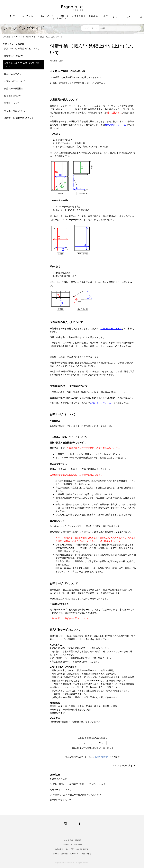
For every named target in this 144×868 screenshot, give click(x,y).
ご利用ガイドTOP (10, 37)
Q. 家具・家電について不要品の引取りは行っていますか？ (78, 83)
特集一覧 (64, 16)
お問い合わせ (101, 757)
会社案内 (56, 854)
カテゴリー (13, 16)
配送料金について (58, 779)
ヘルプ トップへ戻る (124, 766)
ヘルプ (105, 16)
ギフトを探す (79, 16)
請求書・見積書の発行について (19, 118)
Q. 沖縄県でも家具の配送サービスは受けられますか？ (76, 77)
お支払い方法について (15, 81)
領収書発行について (14, 56)
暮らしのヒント (49, 16)
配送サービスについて (60, 790)
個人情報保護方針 (83, 849)
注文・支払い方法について (51, 37)
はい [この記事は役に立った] (85, 743)
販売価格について (13, 96)
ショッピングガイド (29, 37)
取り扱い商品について (15, 111)
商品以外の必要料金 (14, 88)
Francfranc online (72, 8)
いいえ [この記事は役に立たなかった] (100, 743)
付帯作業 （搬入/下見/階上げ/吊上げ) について (23, 65)
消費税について (12, 103)
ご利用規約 (65, 845)
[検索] (120, 28)
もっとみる (58, 18)
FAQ (71, 840)
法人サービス (75, 854)
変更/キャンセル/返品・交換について (22, 48)
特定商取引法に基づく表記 (65, 849)
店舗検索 (93, 16)
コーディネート (30, 16)
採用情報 (65, 854)
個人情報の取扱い (77, 845)
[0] (141, 17)
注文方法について (13, 74)
